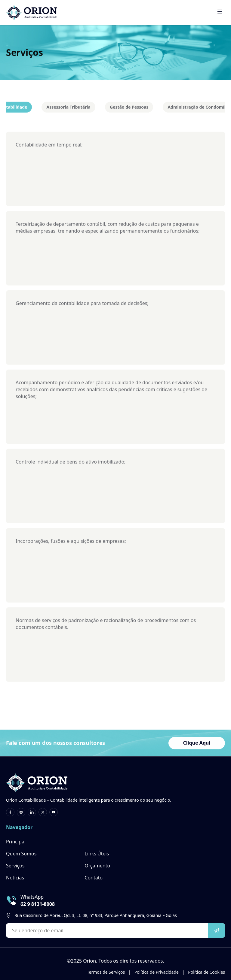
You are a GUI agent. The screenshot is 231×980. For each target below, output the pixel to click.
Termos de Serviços (109, 972)
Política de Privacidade (160, 972)
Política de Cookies (206, 972)
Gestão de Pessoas (129, 109)
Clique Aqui (197, 744)
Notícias (15, 878)
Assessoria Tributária (68, 109)
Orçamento (97, 866)
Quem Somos (21, 854)
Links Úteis (97, 854)
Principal (16, 842)
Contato (94, 878)
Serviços (15, 866)
